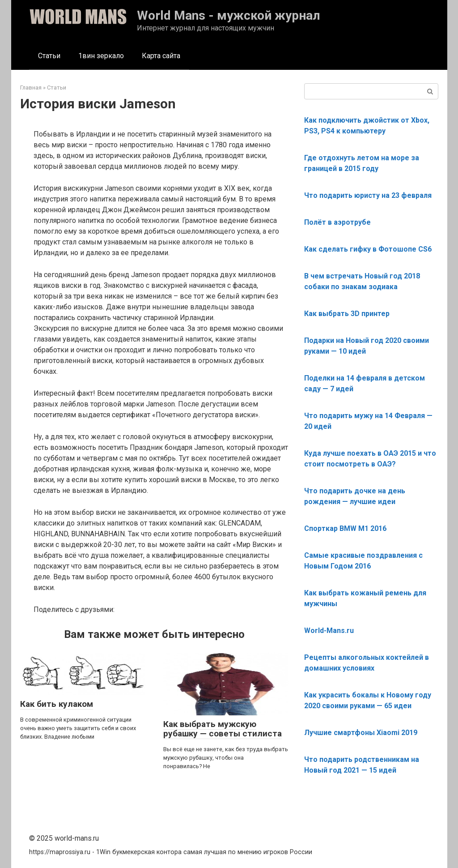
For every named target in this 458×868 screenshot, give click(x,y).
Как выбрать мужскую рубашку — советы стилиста (223, 729)
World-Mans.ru (329, 631)
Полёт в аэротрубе (337, 222)
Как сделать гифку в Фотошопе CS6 (368, 249)
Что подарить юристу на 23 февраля (368, 195)
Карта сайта (161, 56)
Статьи (49, 56)
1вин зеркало (101, 56)
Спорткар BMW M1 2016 (345, 528)
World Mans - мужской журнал (229, 15)
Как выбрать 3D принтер (347, 314)
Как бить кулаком (57, 704)
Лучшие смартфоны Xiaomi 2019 (361, 733)
